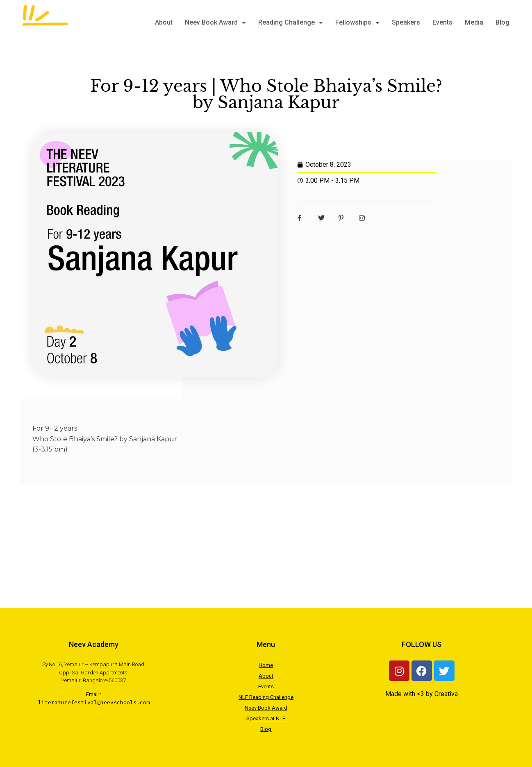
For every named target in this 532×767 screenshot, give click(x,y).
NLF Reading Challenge (266, 697)
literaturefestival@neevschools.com (94, 702)
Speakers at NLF (266, 718)
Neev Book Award (215, 22)
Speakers (406, 22)
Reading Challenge (291, 22)
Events (442, 22)
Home (266, 665)
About (164, 22)
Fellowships (357, 22)
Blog (502, 22)
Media (474, 22)
